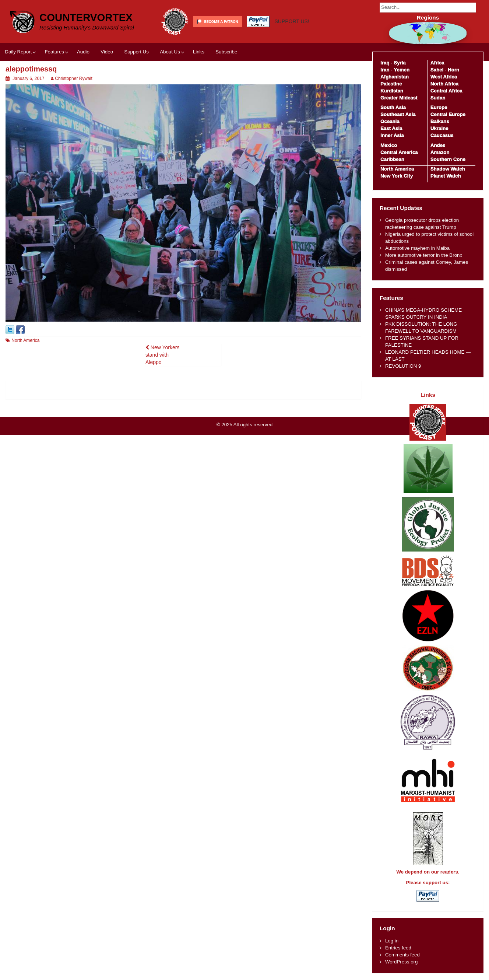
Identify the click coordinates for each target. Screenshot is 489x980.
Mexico (389, 145)
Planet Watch (446, 176)
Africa (437, 63)
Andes (438, 145)
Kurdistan (392, 91)
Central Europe (448, 114)
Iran (385, 70)
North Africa (444, 84)
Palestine (391, 84)
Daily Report (18, 52)
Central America (399, 152)
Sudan (438, 98)
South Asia (393, 107)
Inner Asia (392, 135)
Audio (83, 52)
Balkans (440, 121)
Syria (400, 63)
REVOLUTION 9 (403, 366)
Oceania (390, 121)
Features (54, 52)
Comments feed (402, 955)
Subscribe (226, 52)
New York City (397, 176)
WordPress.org (401, 962)
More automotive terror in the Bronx (424, 255)
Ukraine (439, 128)
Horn (453, 70)
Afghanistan (395, 77)
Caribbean (392, 159)
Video (107, 52)
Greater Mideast (399, 98)
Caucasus (442, 135)
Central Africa (446, 91)
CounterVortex (86, 17)
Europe (439, 107)
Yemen (402, 70)
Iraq (385, 63)
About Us (170, 52)
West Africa (444, 77)
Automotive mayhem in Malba (417, 248)
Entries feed (398, 948)
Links (199, 52)
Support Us (136, 52)
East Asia (391, 128)
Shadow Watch (448, 169)
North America (25, 340)
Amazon (440, 152)
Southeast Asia (398, 114)
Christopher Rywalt (73, 78)
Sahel (437, 70)
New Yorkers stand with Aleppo (162, 355)
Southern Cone (448, 159)
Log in (392, 941)
